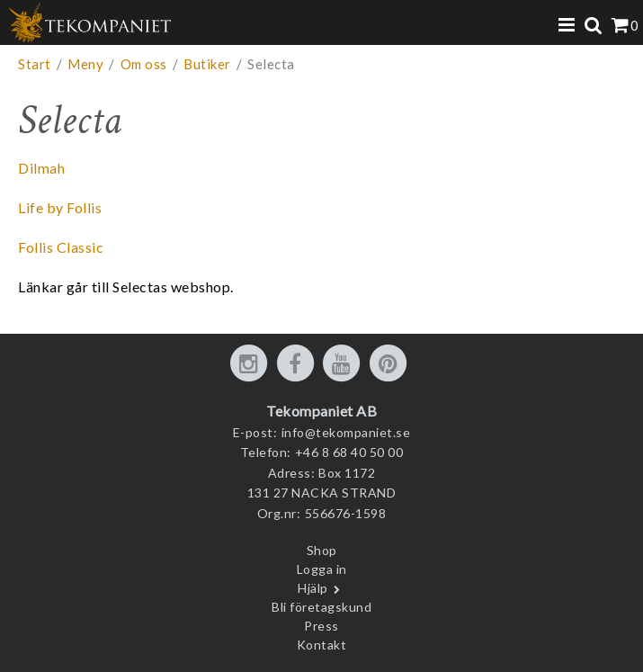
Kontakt (322, 645)
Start (35, 64)
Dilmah (41, 168)
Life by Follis (60, 207)
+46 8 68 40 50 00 (349, 452)
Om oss (144, 64)
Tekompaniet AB (321, 411)
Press (321, 626)
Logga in (322, 569)
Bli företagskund (321, 607)
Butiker (207, 64)
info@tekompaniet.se (346, 432)
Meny (85, 64)
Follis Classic (61, 247)
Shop (322, 550)
